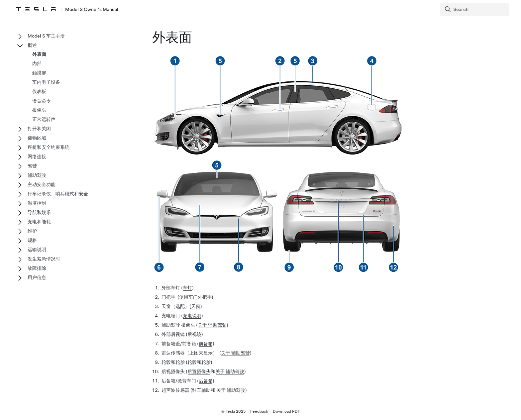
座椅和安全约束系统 (49, 147)
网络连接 (37, 157)
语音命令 (42, 101)
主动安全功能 (42, 184)
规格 (32, 240)
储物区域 (37, 138)
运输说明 (37, 250)
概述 (32, 45)
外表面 (39, 54)
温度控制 (37, 203)
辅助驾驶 (37, 175)
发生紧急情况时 (44, 259)
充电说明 (192, 316)
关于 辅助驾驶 (212, 325)
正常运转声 (44, 119)
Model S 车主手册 (46, 36)
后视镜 (194, 334)
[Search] (475, 9)
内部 (37, 63)
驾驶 (32, 166)
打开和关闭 (39, 129)
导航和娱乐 (39, 212)
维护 (32, 231)
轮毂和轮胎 (199, 362)
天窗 (196, 306)
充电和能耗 (39, 222)
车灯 (187, 288)
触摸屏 (39, 73)
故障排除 (37, 268)
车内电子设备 (46, 82)
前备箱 (206, 344)
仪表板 (39, 91)
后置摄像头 (199, 371)
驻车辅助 (201, 390)
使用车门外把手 (195, 297)
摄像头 (39, 110)
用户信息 (37, 277)
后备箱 (206, 381)
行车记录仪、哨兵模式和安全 (58, 194)
